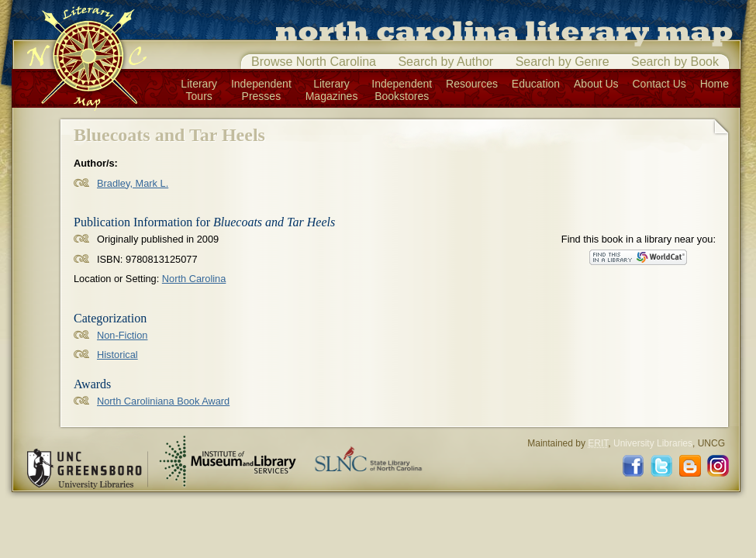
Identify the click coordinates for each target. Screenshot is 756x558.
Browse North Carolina (314, 62)
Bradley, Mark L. (133, 183)
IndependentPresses (261, 90)
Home (715, 84)
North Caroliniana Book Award (163, 401)
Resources (472, 84)
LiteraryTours (199, 90)
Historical (117, 355)
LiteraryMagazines (332, 90)
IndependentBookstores (402, 90)
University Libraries (653, 443)
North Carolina (194, 279)
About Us (596, 84)
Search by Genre (563, 62)
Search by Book (675, 62)
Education (536, 84)
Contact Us (659, 84)
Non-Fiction (122, 335)
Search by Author (445, 62)
